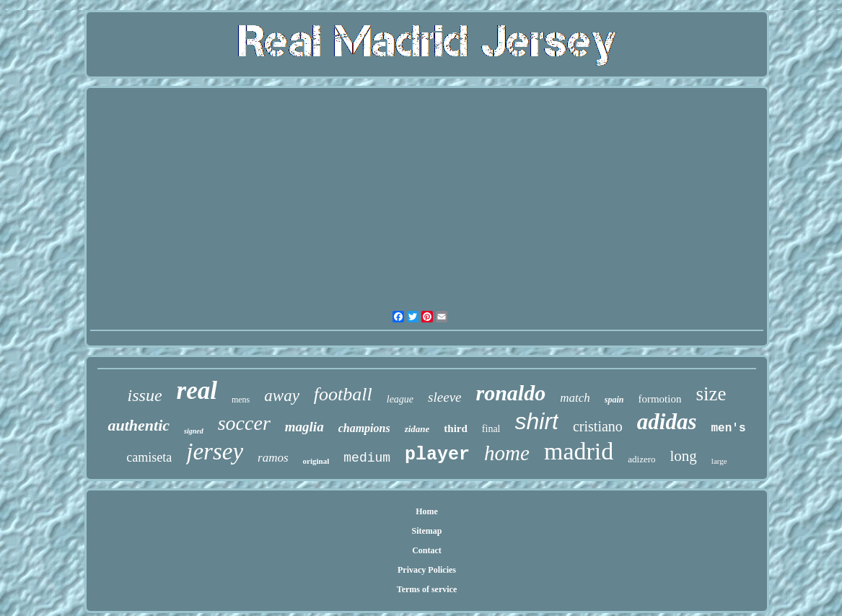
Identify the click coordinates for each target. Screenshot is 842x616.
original (316, 461)
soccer (244, 423)
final (491, 429)
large (719, 461)
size (711, 394)
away (282, 396)
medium (367, 458)
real (197, 391)
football (343, 394)
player (437, 455)
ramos (273, 458)
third (456, 428)
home (507, 453)
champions (364, 428)
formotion (659, 399)
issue (145, 395)
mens (241, 400)
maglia (304, 427)
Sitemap (427, 531)
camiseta (149, 457)
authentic (139, 425)
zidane (417, 429)
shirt (537, 421)
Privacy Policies (427, 570)
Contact (427, 550)
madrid (579, 451)
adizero (641, 459)
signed (194, 431)
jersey (215, 452)
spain (614, 400)
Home (427, 511)
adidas (667, 422)
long (684, 456)
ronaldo (511, 393)
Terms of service (427, 589)
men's (729, 428)
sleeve (444, 397)
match (575, 398)
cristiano (598, 426)
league (400, 399)
